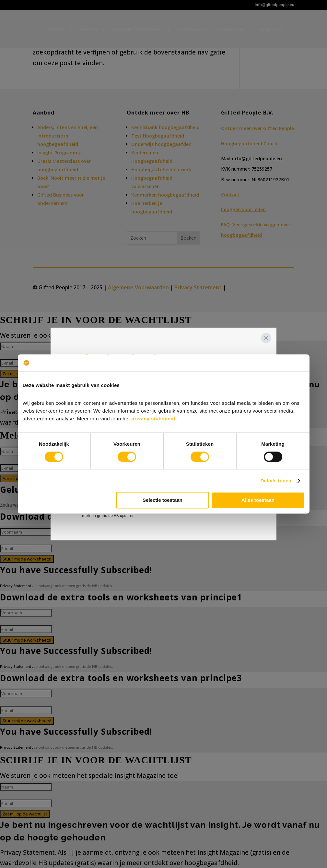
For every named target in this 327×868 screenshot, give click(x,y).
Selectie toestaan (163, 500)
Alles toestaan (258, 500)
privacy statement (153, 419)
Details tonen (276, 481)
